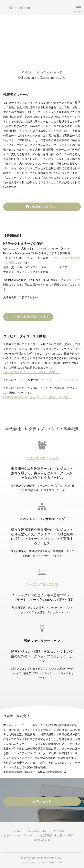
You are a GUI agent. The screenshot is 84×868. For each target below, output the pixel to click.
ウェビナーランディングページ (60, 380)
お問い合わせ (42, 801)
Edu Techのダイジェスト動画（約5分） (32, 372)
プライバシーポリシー (18, 835)
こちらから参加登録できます (28, 317)
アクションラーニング (42, 458)
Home (17, 831)
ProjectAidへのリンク (42, 206)
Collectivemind (19, 8)
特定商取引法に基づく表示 (57, 835)
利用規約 (60, 831)
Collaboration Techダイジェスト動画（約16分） (38, 397)
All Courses (37, 831)
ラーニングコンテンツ (42, 584)
